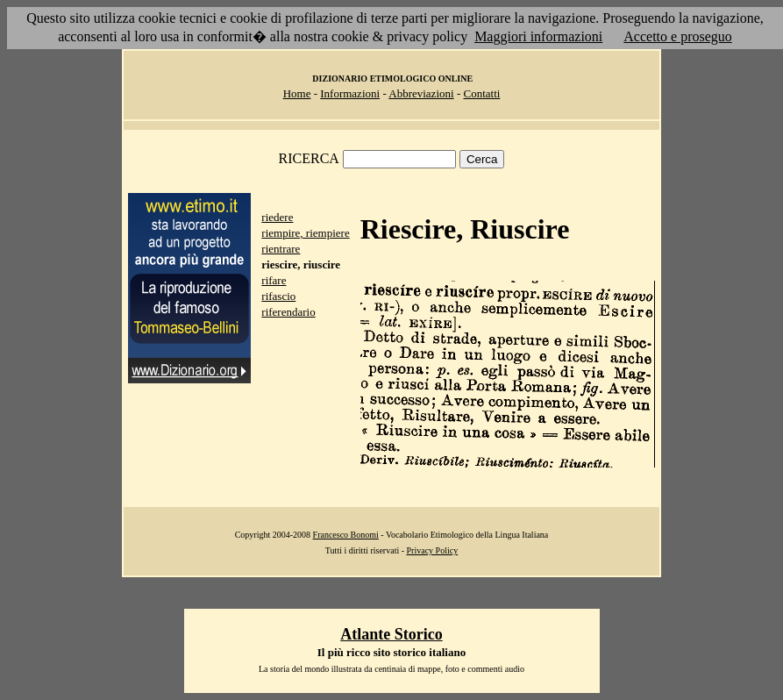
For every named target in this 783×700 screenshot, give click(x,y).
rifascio (278, 296)
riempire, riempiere (305, 233)
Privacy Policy (433, 550)
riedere (277, 217)
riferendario (288, 312)
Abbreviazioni (421, 93)
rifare (274, 280)
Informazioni (350, 93)
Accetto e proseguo (678, 36)
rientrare (281, 249)
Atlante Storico (391, 634)
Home (297, 93)
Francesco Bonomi (346, 535)
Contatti (481, 93)
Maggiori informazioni (538, 36)
